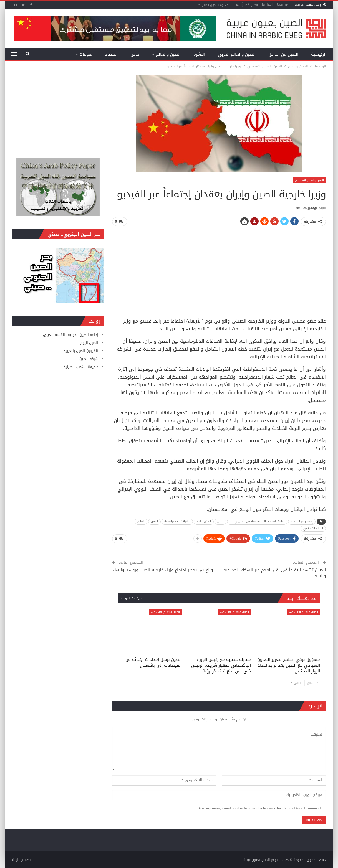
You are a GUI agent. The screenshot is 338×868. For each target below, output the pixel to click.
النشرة (199, 54)
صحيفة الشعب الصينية (81, 367)
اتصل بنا (267, 5)
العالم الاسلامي (313, 528)
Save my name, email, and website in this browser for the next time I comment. (259, 808)
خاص (135, 54)
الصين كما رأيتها (247, 5)
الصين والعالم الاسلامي (309, 180)
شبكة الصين (89, 359)
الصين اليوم (89, 343)
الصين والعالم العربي (237, 54)
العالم (141, 521)
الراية (16, 859)
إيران (220, 521)
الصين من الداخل (283, 54)
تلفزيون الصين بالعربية (81, 351)
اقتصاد (111, 54)
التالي (296, 682)
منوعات (86, 54)
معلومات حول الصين (215, 5)
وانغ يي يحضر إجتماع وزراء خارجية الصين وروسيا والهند (162, 570)
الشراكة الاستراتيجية (177, 521)
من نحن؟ (282, 5)
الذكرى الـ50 (204, 521)
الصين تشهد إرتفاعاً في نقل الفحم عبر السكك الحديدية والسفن (275, 573)
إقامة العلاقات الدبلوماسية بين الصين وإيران (257, 521)
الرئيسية (319, 54)
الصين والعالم (168, 54)
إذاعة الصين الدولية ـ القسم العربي (71, 335)
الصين (155, 521)
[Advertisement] (219, 270)
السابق (312, 682)
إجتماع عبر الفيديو (302, 521)
